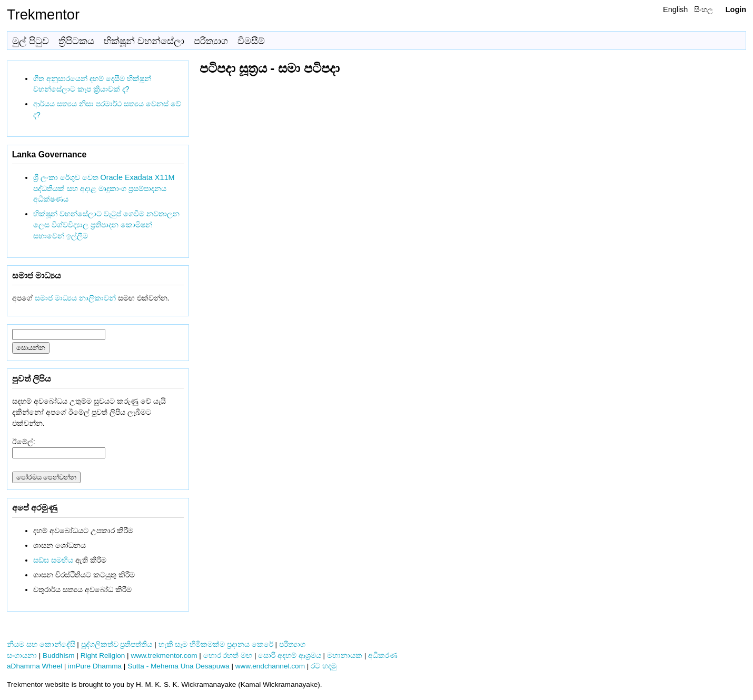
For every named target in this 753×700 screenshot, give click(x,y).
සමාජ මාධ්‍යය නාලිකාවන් (75, 298)
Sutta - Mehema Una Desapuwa (178, 666)
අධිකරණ (383, 656)
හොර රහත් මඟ (228, 656)
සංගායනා (22, 656)
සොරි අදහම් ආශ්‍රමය (290, 656)
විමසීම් (251, 41)
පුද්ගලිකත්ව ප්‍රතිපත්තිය (117, 644)
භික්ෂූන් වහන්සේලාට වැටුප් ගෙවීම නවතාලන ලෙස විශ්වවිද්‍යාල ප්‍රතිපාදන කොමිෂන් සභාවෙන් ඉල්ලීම (106, 225)
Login (736, 9)
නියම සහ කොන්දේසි (41, 644)
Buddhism (58, 656)
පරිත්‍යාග (211, 41)
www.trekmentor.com (164, 656)
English (675, 9)
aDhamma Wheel (34, 666)
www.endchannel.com (270, 666)
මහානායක (345, 656)
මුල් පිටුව (31, 41)
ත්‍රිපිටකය (76, 41)
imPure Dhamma (95, 666)
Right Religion (103, 656)
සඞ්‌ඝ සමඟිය (53, 560)
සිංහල (704, 9)
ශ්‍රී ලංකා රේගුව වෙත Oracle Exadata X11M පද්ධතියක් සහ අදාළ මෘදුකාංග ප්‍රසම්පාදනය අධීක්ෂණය (104, 188)
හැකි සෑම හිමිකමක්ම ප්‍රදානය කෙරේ (216, 644)
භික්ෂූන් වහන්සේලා (144, 41)
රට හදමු (324, 666)
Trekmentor (43, 14)
